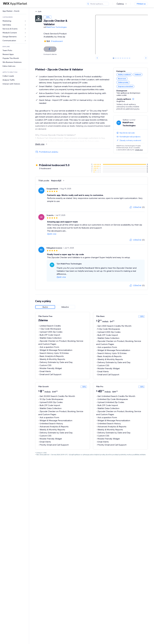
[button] (133, 99)
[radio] (45, 307)
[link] (14, 11)
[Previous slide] (97, 58)
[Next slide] (146, 58)
